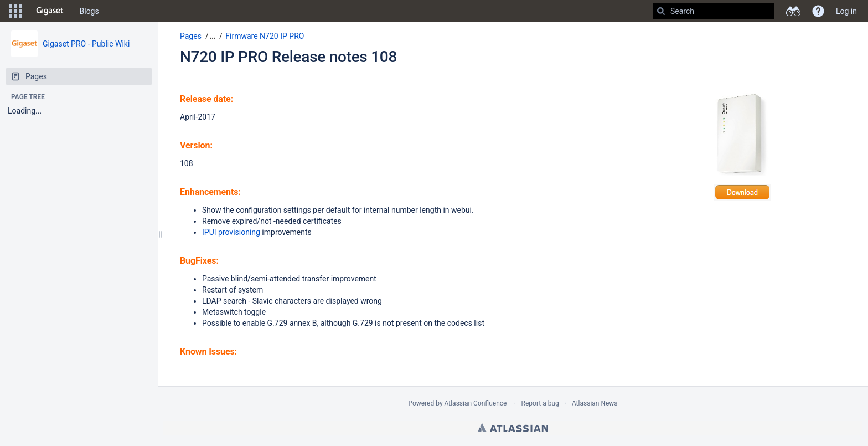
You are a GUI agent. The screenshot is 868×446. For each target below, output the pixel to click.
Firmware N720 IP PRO (265, 36)
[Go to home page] (50, 11)
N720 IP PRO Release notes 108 (288, 57)
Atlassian (513, 428)
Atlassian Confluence (476, 403)
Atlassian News (595, 403)
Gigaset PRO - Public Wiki (86, 44)
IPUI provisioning (231, 232)
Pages (191, 36)
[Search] (661, 11)
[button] (15, 11)
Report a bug (540, 403)
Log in (846, 11)
